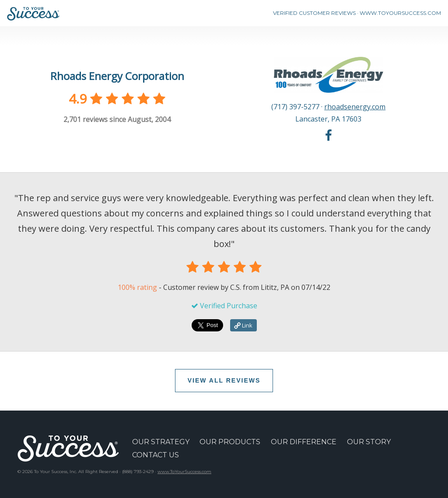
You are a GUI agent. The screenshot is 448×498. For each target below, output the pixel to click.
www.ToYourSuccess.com (184, 472)
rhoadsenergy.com (355, 107)
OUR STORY (369, 442)
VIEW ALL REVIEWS (224, 380)
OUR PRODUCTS (230, 442)
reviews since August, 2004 (117, 119)
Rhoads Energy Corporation (117, 76)
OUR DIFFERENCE (304, 442)
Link (243, 325)
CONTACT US (156, 455)
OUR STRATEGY (161, 442)
